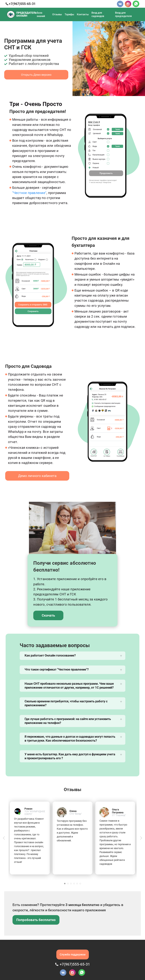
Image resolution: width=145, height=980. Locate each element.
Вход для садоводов (98, 14)
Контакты (83, 14)
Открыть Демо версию (36, 75)
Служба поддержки (73, 954)
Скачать (48, 615)
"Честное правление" (29, 193)
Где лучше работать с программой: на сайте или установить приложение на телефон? (68, 721)
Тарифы (69, 14)
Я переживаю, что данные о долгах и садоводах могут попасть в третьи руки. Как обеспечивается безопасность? (70, 739)
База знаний (41, 14)
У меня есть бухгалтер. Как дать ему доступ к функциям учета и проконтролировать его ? (70, 756)
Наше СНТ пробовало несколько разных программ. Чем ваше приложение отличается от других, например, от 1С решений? (69, 686)
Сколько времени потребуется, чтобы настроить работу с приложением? (66, 703)
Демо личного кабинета (37, 476)
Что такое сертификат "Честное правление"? (57, 669)
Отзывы (57, 14)
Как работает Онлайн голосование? (50, 655)
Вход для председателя (123, 14)
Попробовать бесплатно (36, 920)
